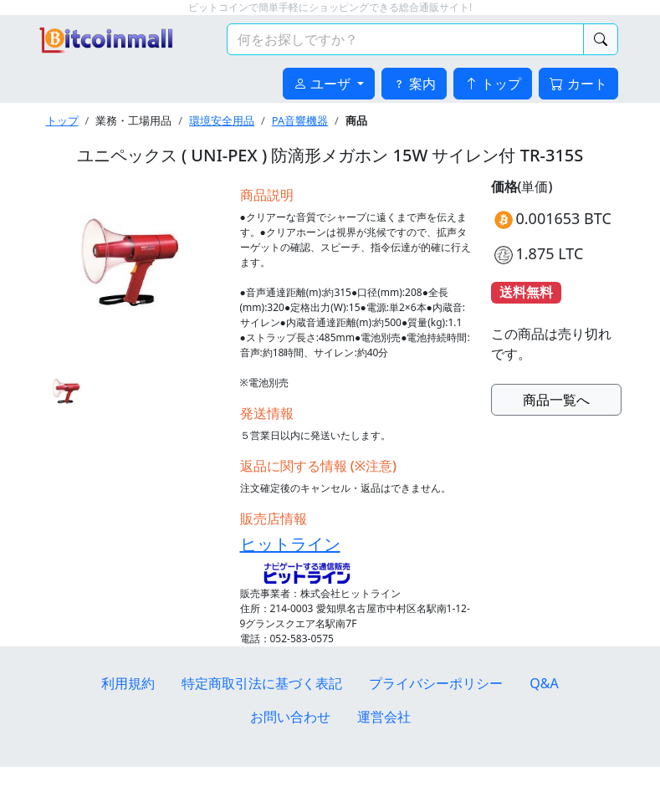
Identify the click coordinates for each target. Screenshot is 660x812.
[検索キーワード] (405, 39)
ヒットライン (290, 544)
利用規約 (128, 683)
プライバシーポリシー (436, 683)
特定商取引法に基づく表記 (262, 683)
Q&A (544, 683)
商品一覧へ (556, 400)
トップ (62, 120)
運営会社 (384, 717)
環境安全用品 (222, 120)
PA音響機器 (300, 120)
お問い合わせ (290, 717)
